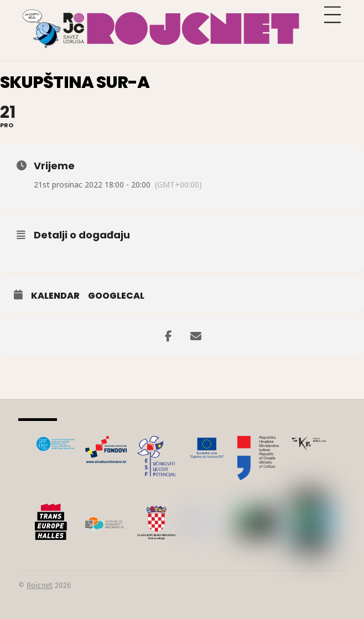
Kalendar (55, 296)
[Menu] (332, 15)
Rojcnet (40, 586)
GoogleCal (116, 296)
